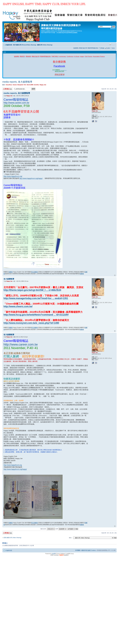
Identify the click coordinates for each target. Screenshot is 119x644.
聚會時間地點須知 (93, 48)
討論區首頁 (9, 45)
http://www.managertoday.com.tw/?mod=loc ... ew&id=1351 (36, 298)
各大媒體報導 (9, 279)
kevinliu (36, 85)
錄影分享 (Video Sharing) (45, 45)
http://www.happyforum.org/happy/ (31, 178)
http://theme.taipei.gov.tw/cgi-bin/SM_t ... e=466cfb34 (32, 290)
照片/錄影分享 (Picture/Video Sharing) (25, 45)
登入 (114, 48)
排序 (61, 529)
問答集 (103, 48)
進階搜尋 (113, 29)
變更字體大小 (114, 44)
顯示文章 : (48, 529)
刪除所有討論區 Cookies (89, 550)
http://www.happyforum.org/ (13, 176)
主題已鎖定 (8, 89)
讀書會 (11, 272)
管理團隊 (78, 550)
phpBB (54, 554)
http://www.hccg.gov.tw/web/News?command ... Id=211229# (36, 315)
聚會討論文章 (83, 48)
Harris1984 (30, 85)
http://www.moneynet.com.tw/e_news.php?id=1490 (31, 323)
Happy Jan (43, 85)
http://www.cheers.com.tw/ (18, 306)
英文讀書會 (35, 272)
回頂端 (115, 275)
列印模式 (110, 44)
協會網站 (76, 48)
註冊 (108, 48)
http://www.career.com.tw (16, 103)
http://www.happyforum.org (13, 465)
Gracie (15, 85)
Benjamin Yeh (22, 85)
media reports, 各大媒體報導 (17, 82)
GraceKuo (9, 85)
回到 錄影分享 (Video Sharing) (13, 538)
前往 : (71, 538)
